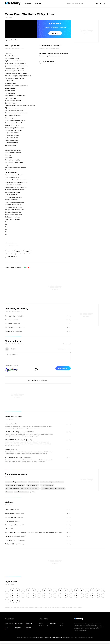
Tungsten (20, 517)
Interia (6, 9)
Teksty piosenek (12, 9)
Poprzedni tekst (91, 9)
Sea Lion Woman (34, 482)
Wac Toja (30, 440)
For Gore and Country (11, 544)
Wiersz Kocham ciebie (47, 485)
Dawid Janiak (20, 513)
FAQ (6, 628)
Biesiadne (42, 626)
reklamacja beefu (10, 424)
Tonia (11, 529)
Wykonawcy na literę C (22, 9)
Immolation (22, 525)
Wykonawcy (29, 3)
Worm (17, 510)
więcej (33, 492)
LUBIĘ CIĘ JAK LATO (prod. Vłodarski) (16, 432)
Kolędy (41, 623)
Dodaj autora (11, 256)
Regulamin (18, 628)
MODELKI (31, 432)
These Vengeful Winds (12, 525)
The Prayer (8, 320)
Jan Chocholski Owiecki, (22, 492)
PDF (9, 252)
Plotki (61, 626)
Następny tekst (101, 9)
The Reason (9, 324)
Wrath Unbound (10, 521)
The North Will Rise (11, 517)
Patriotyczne (50, 626)
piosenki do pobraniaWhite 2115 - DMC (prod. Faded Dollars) (22, 489)
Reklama (28, 628)
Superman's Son (10, 331)
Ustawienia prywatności (57, 637)
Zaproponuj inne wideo (12, 40)
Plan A (7, 529)
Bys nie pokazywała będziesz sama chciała (53, 489)
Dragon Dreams (10, 510)
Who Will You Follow (11, 540)
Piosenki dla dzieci (51, 623)
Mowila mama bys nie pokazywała (15, 485)
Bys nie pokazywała (33, 485)
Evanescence (21, 540)
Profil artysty (55, 33)
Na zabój (8, 450)
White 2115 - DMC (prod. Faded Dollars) (52, 482)
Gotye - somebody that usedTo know (16, 482)
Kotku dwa (9, 492)
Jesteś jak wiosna (10, 513)
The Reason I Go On (11, 328)
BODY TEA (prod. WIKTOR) (13, 458)
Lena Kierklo (58, 533)
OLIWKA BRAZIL (27, 458)
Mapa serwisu (19, 624)
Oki (16, 424)
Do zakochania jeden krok (12, 536)
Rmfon (62, 623)
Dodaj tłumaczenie (48, 62)
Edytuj (18, 252)
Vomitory (17, 521)
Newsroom (29, 624)
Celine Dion (30, 9)
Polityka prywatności (47, 637)
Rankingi (38, 3)
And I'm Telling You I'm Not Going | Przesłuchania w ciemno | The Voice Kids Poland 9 (30, 533)
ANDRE (23, 536)
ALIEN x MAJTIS (15, 450)
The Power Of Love (11, 316)
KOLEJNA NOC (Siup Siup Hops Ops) (16, 440)
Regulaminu (39, 637)
